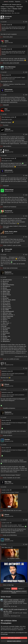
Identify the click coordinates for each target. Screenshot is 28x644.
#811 (26, 237)
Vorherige (7, 589)
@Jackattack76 (7, 290)
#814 (26, 368)
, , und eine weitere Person (14, 85)
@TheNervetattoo (7, 280)
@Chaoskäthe (6, 328)
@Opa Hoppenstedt (8, 316)
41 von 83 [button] (14, 589)
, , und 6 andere (11, 359)
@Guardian (6, 298)
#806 (26, 134)
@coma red (6, 282)
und (11, 63)
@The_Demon (6, 303)
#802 (26, 46)
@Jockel (5, 338)
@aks (4, 335)
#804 (26, 95)
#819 (26, 520)
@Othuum (5, 283)
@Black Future (7, 318)
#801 (26, 22)
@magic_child (6, 336)
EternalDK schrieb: (6, 25)
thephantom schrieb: (6, 371)
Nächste (21, 589)
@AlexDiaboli (6, 333)
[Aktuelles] (23, 2)
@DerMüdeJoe (7, 305)
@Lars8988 (6, 310)
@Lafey (5, 296)
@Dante (5, 288)
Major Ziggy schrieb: (6, 547)
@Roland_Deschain (8, 315)
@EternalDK (6, 340)
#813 (26, 277)
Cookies (17, 626)
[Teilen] (24, 22)
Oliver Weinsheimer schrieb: (8, 117)
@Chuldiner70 (6, 286)
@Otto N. (5, 320)
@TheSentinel (6, 301)
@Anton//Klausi (7, 295)
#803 (26, 72)
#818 (26, 487)
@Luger (4, 326)
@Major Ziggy (6, 291)
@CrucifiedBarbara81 (8, 311)
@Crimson (5, 331)
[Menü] (2, 2)
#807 (26, 155)
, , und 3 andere (12, 245)
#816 (26, 417)
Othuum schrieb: (5, 420)
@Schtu (5, 321)
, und (10, 535)
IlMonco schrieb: (5, 75)
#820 (26, 544)
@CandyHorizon (7, 308)
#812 (26, 255)
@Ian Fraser (6, 323)
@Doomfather (6, 293)
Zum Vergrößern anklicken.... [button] (14, 559)
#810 (26, 216)
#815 (26, 390)
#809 (26, 195)
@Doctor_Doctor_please (9, 300)
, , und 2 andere (15, 227)
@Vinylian (5, 330)
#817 (26, 445)
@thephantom (6, 341)
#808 (26, 176)
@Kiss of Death (7, 306)
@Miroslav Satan (7, 313)
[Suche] (26, 2)
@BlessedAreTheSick (8, 285)
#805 (26, 114)
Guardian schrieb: (6, 490)
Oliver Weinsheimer (7, 13)
